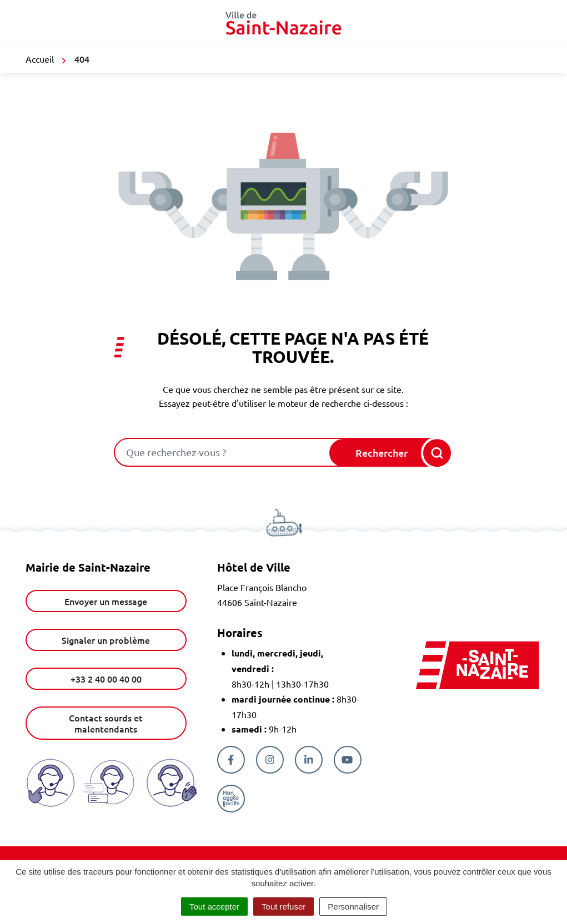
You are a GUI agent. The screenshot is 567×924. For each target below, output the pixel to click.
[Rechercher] (390, 453)
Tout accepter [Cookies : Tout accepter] (214, 907)
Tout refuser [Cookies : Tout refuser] (283, 907)
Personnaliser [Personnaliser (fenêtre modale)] (353, 907)
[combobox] (223, 452)
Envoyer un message (106, 601)
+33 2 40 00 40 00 (106, 679)
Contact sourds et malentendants (106, 723)
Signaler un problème (106, 640)
